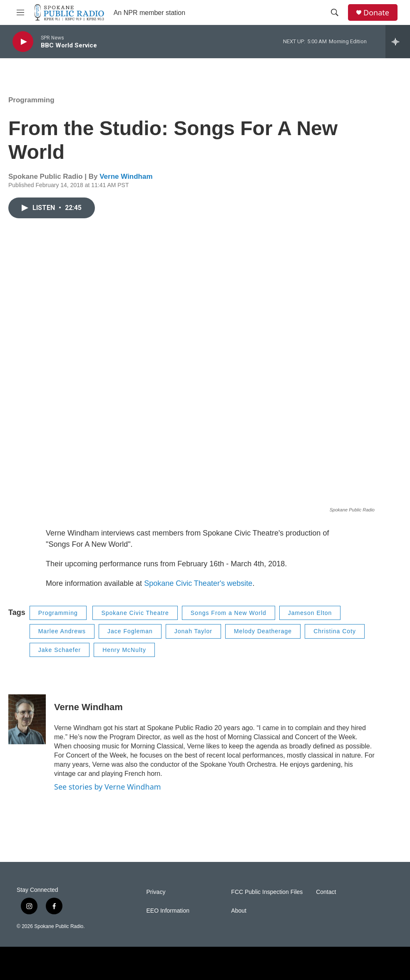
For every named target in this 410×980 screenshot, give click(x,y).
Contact (326, 892)
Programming (31, 100)
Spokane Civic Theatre (135, 613)
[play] (23, 42)
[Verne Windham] (27, 719)
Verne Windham (126, 176)
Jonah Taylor (193, 631)
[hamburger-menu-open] (20, 12)
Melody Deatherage (263, 631)
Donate (376, 13)
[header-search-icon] (335, 12)
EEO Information (168, 911)
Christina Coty (335, 631)
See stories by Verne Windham (108, 787)
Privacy (156, 892)
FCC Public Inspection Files (267, 892)
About (239, 911)
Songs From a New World (229, 613)
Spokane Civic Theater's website (198, 583)
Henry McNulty (124, 650)
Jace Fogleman (130, 631)
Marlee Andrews (62, 631)
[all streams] (398, 42)
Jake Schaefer (60, 650)
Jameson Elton (310, 613)
